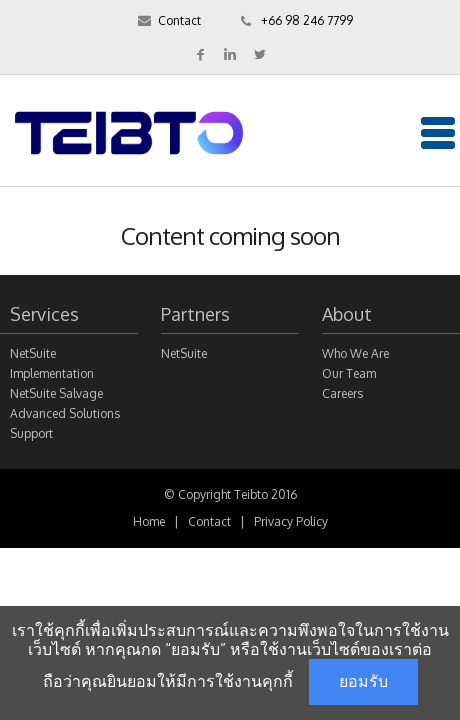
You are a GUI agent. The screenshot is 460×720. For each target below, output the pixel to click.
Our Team (349, 373)
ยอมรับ (363, 681)
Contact (179, 20)
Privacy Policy (291, 521)
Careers (342, 393)
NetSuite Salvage (56, 393)
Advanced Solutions (65, 413)
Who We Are (355, 353)
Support (31, 433)
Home (149, 521)
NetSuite (184, 353)
